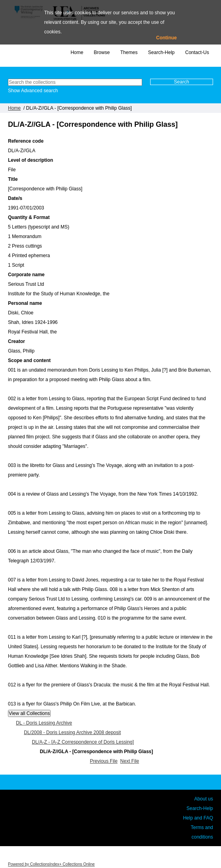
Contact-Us (197, 52)
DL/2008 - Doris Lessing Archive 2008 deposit (72, 732)
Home (77, 52)
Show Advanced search (33, 91)
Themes (129, 52)
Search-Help (161, 52)
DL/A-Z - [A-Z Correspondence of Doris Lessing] (83, 742)
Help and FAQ (198, 818)
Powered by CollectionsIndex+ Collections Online (51, 864)
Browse (102, 52)
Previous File (104, 761)
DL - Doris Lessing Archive (44, 723)
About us (204, 799)
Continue (166, 38)
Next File (130, 761)
